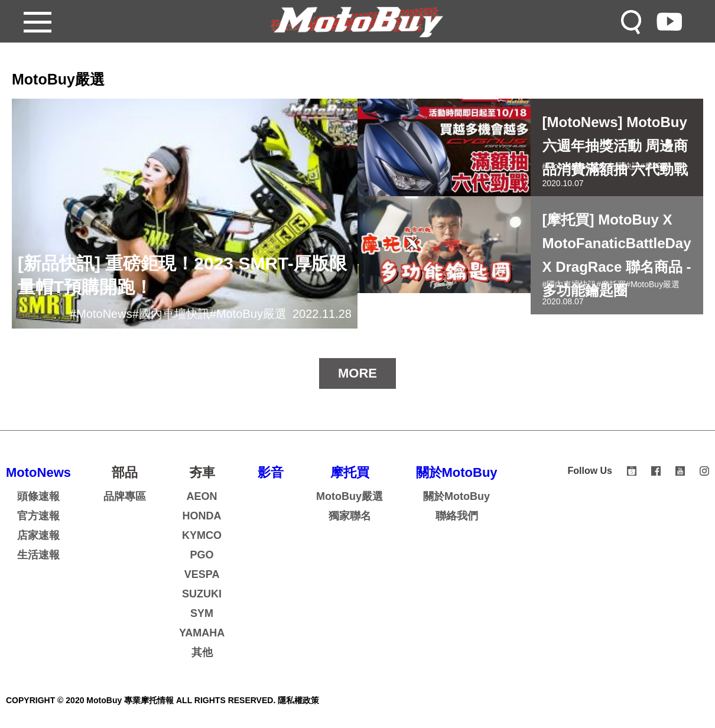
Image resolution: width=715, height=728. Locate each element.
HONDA (202, 516)
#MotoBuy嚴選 (248, 314)
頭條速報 (38, 496)
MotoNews (38, 472)
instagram (704, 471)
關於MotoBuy (457, 472)
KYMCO (202, 535)
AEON (202, 496)
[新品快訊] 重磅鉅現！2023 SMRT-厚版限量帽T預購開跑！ (182, 275)
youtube (680, 471)
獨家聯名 (350, 516)
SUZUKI (202, 594)
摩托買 (350, 472)
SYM (202, 613)
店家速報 (38, 535)
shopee (632, 471)
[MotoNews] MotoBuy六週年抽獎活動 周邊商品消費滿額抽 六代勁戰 (615, 146)
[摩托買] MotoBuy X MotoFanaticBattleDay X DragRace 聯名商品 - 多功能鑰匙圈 (617, 255)
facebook (656, 471)
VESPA (202, 574)
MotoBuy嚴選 (350, 496)
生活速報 (38, 555)
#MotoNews (101, 314)
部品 (125, 472)
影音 (271, 472)
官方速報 (38, 516)
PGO (202, 555)
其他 (202, 652)
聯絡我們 (457, 516)
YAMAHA (202, 633)
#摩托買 (655, 166)
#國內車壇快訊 (171, 314)
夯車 (202, 472)
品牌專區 (125, 496)
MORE (357, 373)
